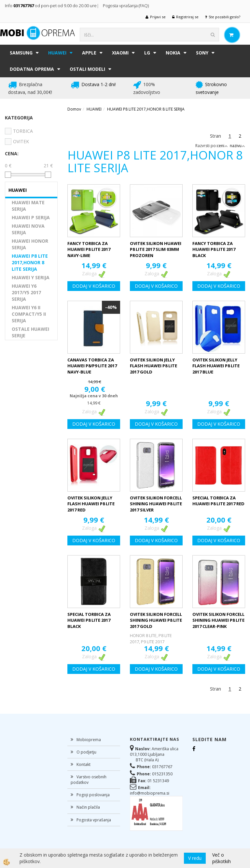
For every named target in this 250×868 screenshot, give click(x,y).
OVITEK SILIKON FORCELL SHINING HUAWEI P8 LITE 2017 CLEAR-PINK (218, 620)
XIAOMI (120, 53)
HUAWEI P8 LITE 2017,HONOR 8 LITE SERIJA (30, 262)
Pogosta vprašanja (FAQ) (126, 6)
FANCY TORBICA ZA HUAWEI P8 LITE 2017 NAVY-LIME (89, 249)
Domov (74, 109)
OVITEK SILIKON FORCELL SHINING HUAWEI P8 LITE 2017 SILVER (156, 504)
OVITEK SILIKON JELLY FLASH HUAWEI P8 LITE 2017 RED (91, 504)
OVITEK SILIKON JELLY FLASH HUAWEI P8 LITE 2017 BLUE (216, 366)
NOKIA (173, 53)
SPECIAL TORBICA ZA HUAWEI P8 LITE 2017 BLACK (89, 620)
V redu (195, 858)
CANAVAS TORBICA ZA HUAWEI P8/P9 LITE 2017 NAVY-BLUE (92, 366)
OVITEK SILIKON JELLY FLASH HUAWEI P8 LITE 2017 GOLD (153, 366)
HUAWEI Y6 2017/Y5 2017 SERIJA (26, 292)
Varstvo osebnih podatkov (89, 780)
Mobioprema (89, 740)
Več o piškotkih (222, 858)
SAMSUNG (21, 53)
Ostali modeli (87, 69)
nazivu (237, 146)
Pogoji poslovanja (93, 795)
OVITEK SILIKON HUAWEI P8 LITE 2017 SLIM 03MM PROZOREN (156, 249)
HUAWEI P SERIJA (31, 217)
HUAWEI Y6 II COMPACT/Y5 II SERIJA (29, 314)
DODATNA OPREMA (32, 69)
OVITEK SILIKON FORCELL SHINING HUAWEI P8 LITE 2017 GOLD (156, 620)
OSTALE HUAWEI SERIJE (30, 332)
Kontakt (83, 764)
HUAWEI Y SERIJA (31, 277)
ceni (222, 146)
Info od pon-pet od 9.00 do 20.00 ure (51, 6)
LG (147, 53)
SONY (202, 53)
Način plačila (88, 807)
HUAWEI (57, 53)
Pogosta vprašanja (94, 820)
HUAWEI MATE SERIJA (28, 206)
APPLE (89, 53)
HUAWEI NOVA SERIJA (28, 229)
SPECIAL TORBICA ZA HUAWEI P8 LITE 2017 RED (218, 501)
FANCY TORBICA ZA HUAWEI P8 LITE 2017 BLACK (214, 249)
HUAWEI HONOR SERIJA (30, 244)
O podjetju (86, 752)
